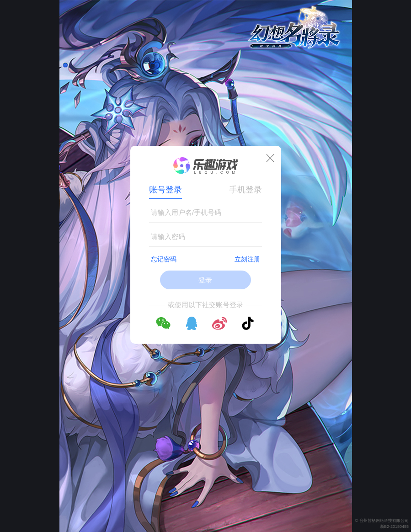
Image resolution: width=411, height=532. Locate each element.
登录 (205, 280)
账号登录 (165, 190)
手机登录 (246, 190)
